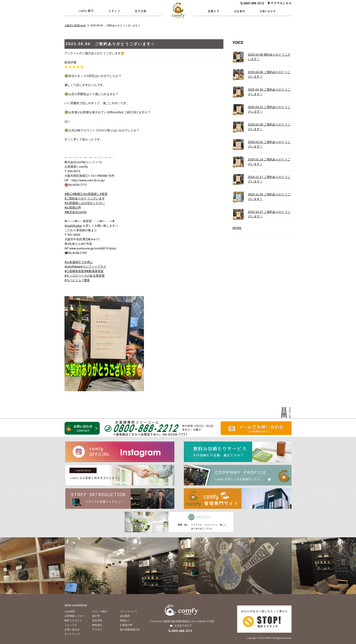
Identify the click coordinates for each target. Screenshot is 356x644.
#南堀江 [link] (78, 194)
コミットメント (129, 611)
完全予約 (97, 620)
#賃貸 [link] (104, 194)
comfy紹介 (70, 611)
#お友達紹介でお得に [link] (79, 262)
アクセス (97, 629)
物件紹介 (97, 625)
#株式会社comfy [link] (75, 212)
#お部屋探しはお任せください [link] (85, 203)
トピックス (71, 625)
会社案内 (125, 616)
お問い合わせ (72, 629)
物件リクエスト (73, 620)
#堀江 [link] (68, 194)
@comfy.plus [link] (73, 226)
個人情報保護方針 (130, 629)
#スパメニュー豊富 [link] (77, 280)
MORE (237, 228)
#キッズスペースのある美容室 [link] (85, 276)
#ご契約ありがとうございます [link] (85, 198)
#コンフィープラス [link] (93, 267)
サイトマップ (72, 634)
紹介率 (96, 616)
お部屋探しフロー (74, 616)
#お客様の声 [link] (73, 208)
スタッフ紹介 (100, 611)
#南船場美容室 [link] (94, 271)
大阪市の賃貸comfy (75, 25)
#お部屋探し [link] (91, 194)
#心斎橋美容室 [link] (74, 271)
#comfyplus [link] (72, 267)
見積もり (125, 620)
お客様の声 (126, 625)
